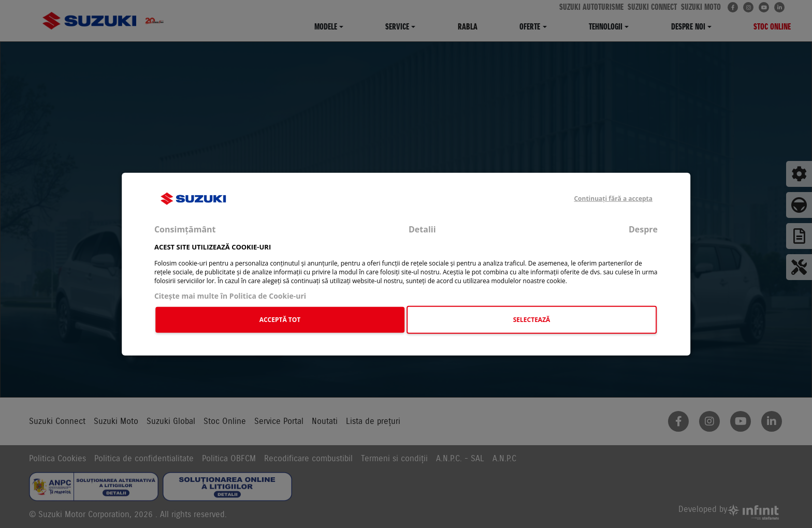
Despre (643, 229)
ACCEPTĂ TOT (280, 320)
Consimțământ (185, 229)
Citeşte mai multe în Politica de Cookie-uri (230, 295)
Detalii (422, 229)
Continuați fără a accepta (613, 199)
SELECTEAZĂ (532, 320)
